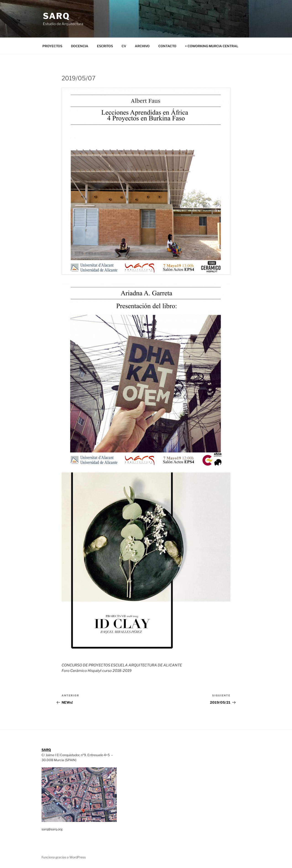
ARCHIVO (142, 46)
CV (124, 46)
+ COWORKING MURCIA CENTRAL (212, 46)
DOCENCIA (80, 46)
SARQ (56, 16)
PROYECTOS (52, 46)
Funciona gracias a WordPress (64, 857)
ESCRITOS (105, 46)
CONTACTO (167, 46)
